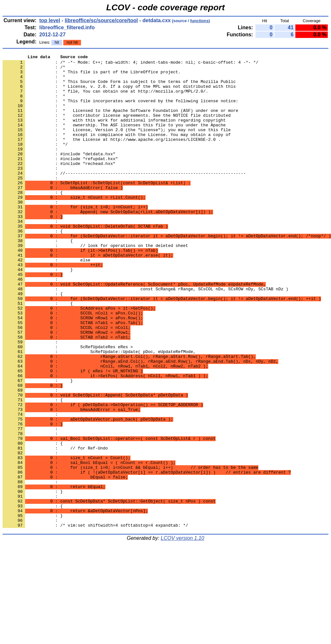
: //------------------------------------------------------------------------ (124, 197)
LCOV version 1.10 (182, 633)
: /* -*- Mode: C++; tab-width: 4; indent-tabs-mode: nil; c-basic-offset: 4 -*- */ (130, 64)
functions (200, 21)
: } (33, 579)
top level (50, 20)
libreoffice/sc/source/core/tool (101, 20)
